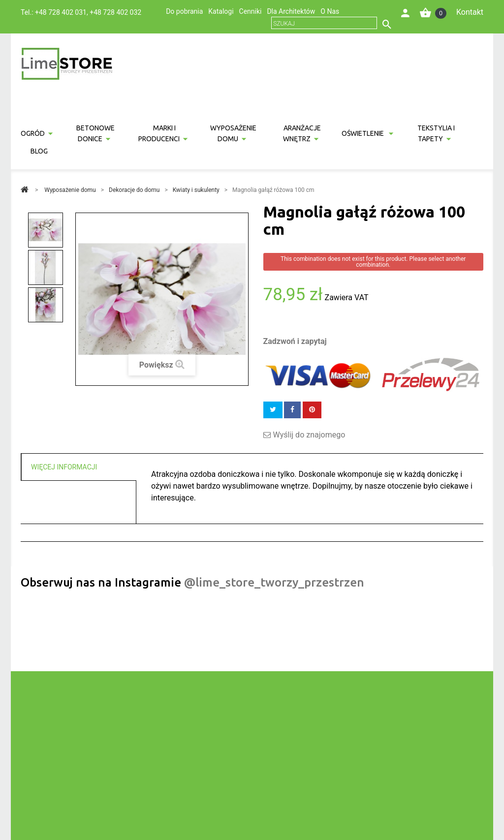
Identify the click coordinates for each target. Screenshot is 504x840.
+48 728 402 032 (115, 12)
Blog (39, 151)
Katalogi (221, 11)
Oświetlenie (363, 133)
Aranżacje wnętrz (302, 133)
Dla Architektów (291, 11)
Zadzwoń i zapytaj (295, 341)
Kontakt (470, 12)
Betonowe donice (95, 133)
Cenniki (251, 11)
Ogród (33, 133)
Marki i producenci (159, 133)
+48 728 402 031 (61, 12)
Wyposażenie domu (233, 133)
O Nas (330, 11)
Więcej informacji (64, 467)
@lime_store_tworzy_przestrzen (274, 582)
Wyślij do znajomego (309, 435)
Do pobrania (184, 11)
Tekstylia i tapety (436, 133)
